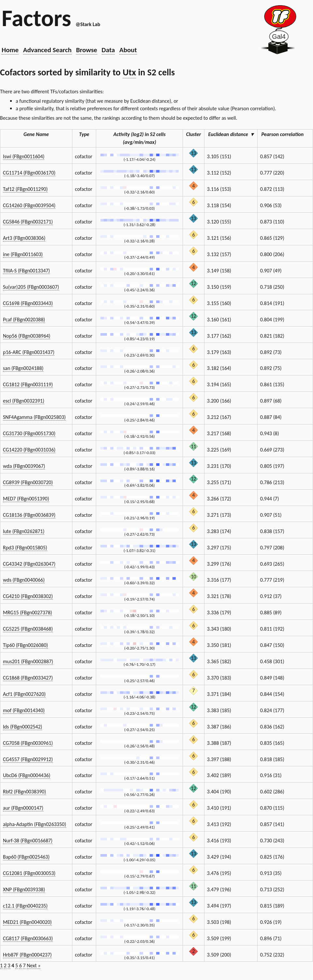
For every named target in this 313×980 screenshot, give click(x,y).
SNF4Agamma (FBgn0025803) (34, 417)
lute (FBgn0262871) (24, 531)
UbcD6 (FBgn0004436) (27, 775)
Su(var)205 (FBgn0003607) (31, 287)
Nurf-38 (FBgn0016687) (28, 841)
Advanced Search (47, 50)
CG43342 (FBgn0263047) (29, 564)
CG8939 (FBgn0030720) (28, 482)
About (128, 50)
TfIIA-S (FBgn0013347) (26, 271)
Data (108, 50)
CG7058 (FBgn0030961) (28, 743)
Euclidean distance (231, 134)
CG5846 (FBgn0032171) (28, 222)
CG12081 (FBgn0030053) (29, 873)
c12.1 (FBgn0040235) (25, 906)
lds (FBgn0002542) (22, 727)
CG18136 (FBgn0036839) (29, 515)
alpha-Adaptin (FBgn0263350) (35, 824)
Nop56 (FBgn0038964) (27, 336)
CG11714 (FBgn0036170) (29, 173)
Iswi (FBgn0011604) (24, 156)
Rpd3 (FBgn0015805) (25, 548)
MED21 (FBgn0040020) (27, 922)
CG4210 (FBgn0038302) (28, 596)
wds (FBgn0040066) (24, 580)
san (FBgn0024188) (23, 368)
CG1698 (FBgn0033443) (28, 303)
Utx (129, 72)
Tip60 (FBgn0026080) (25, 645)
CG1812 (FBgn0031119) (28, 384)
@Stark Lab (88, 24)
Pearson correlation (285, 134)
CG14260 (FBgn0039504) (29, 205)
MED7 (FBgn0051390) (26, 499)
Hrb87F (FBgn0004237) (27, 955)
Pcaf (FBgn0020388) (24, 320)
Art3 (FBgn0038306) (24, 238)
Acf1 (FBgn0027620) (24, 694)
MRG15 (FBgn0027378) (28, 612)
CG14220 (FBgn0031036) (29, 450)
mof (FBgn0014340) (24, 710)
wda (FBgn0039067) (24, 466)
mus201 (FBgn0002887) (28, 661)
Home (10, 50)
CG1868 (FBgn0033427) (28, 678)
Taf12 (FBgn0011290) (25, 189)
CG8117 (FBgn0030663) (28, 938)
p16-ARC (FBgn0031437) (29, 352)
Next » (34, 965)
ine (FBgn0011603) (23, 254)
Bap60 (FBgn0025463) (26, 857)
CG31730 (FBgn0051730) (29, 433)
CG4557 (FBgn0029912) (28, 759)
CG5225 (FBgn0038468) (28, 629)
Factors (36, 18)
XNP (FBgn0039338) (24, 889)
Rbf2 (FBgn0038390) (24, 792)
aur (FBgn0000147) (23, 808)
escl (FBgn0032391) (24, 401)
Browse (87, 50)
